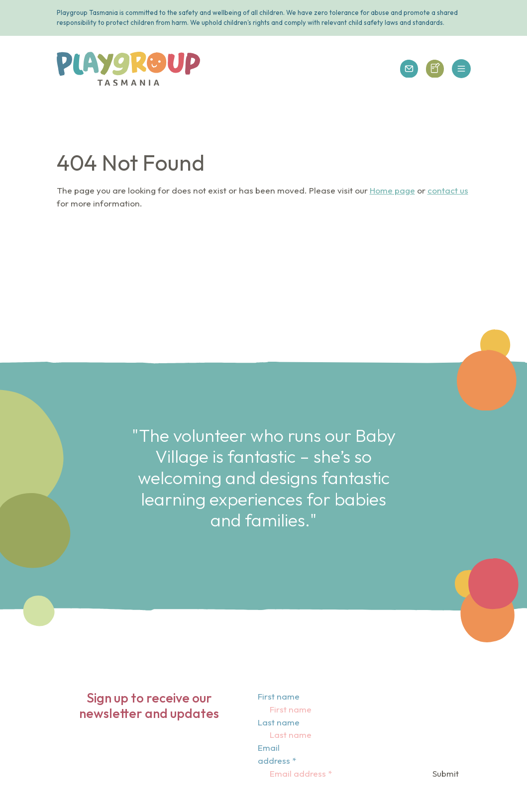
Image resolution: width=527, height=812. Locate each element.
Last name (279, 722)
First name (279, 696)
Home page (392, 190)
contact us (448, 190)
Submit (446, 773)
